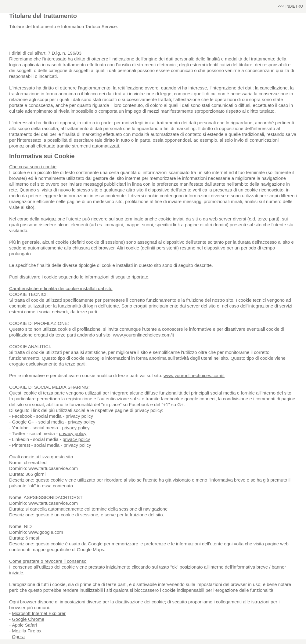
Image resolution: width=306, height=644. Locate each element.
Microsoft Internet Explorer (39, 613)
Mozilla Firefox (27, 631)
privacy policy (79, 416)
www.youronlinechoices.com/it (143, 335)
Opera (18, 637)
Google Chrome (28, 619)
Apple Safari (24, 625)
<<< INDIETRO (290, 6)
